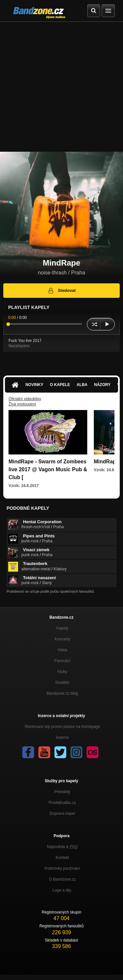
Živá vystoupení (22, 404)
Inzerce (62, 737)
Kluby (62, 672)
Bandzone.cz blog (62, 693)
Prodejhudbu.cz (62, 803)
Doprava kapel (62, 813)
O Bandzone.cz (62, 879)
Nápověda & (62, 847)
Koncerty (62, 639)
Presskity (62, 792)
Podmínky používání (62, 868)
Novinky (34, 385)
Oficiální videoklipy (25, 399)
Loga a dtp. (62, 890)
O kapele (60, 385)
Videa (62, 650)
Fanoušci (62, 661)
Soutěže (62, 683)
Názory (102, 385)
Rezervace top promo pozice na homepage (62, 727)
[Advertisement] (61, 87)
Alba (82, 385)
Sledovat (61, 291)
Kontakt (62, 858)
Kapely (62, 628)
